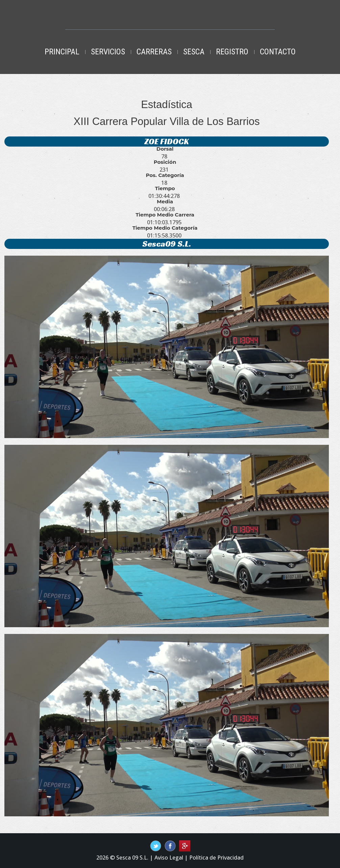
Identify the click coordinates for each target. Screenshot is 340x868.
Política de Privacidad (216, 858)
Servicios (108, 52)
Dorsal (165, 149)
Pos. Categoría (165, 175)
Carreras (154, 52)
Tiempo (165, 188)
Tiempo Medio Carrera (165, 215)
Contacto (278, 52)
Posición (165, 162)
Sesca (194, 52)
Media (165, 202)
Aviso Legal (169, 858)
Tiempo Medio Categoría (165, 228)
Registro (232, 52)
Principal (62, 52)
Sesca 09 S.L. (132, 858)
